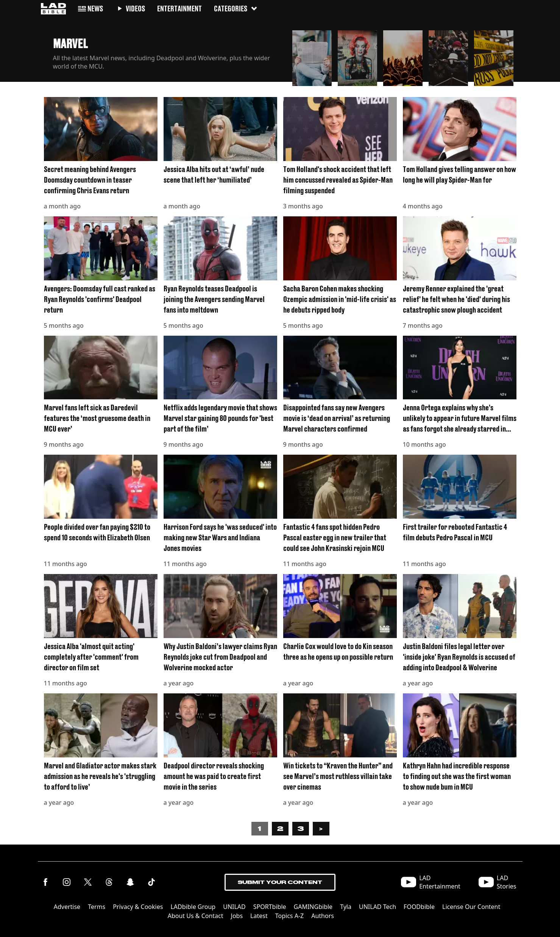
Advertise (67, 907)
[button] (312, 56)
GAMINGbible (313, 907)
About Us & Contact (196, 916)
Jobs (237, 916)
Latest (259, 916)
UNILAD (234, 907)
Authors (323, 916)
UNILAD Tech (377, 907)
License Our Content (471, 907)
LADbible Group (193, 907)
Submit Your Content (280, 882)
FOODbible (419, 907)
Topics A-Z (289, 916)
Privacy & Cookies (138, 907)
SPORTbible (270, 907)
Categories (236, 9)
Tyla (346, 907)
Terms (97, 907)
